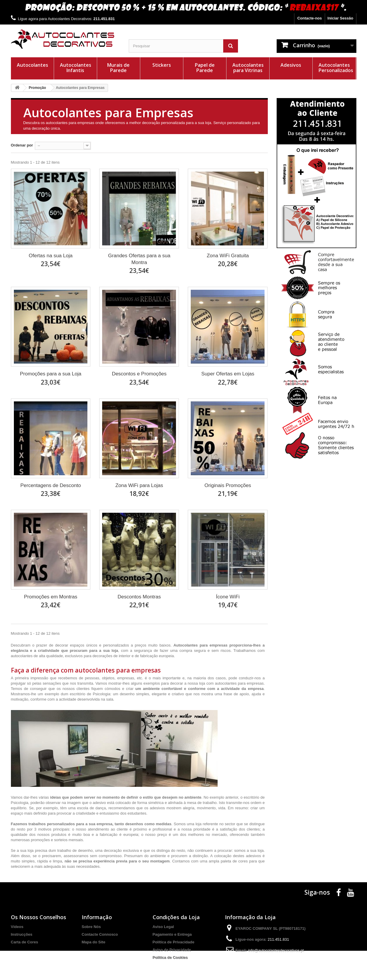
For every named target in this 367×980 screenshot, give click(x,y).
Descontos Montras (139, 597)
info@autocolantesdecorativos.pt (276, 950)
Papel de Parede (205, 68)
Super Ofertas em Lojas (228, 374)
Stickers (162, 65)
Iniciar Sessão (340, 18)
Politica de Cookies (170, 957)
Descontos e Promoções (139, 374)
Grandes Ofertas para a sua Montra (139, 259)
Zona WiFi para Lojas (139, 485)
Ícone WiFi (228, 597)
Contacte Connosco (100, 934)
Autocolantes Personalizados (336, 68)
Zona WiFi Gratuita (228, 256)
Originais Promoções (228, 485)
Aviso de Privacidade (172, 950)
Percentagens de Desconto (51, 485)
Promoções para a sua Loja (51, 374)
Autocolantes (32, 65)
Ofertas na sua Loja (50, 256)
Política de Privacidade (174, 942)
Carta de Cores (25, 942)
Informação (97, 917)
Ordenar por (22, 145)
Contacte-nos (310, 18)
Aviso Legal (163, 927)
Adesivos (291, 65)
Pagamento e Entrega (172, 934)
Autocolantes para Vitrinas (248, 68)
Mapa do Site (94, 942)
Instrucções (22, 934)
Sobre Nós (91, 927)
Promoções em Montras (50, 597)
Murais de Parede (118, 68)
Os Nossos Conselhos (39, 917)
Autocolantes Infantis (76, 68)
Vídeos (17, 927)
